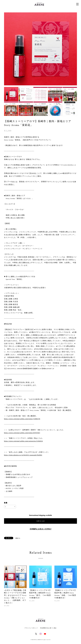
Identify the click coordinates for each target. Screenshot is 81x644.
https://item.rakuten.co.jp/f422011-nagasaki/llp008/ (23, 455)
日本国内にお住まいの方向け (41, 529)
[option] (41, 49)
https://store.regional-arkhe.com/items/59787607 (22, 433)
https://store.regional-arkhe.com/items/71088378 (22, 419)
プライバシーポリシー (31, 628)
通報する (18, 538)
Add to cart (41, 521)
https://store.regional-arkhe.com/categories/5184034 (23, 441)
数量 (6, 503)
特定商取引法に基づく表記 (48, 628)
